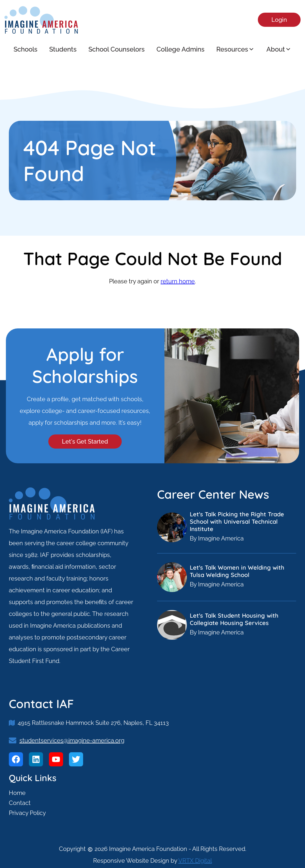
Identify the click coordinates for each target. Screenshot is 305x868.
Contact (20, 803)
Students (63, 49)
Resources (235, 49)
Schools (25, 49)
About (279, 49)
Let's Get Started (85, 442)
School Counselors (117, 49)
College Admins (180, 49)
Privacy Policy (27, 813)
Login (279, 20)
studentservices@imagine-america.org (72, 740)
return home (178, 281)
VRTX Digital (195, 861)
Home (17, 793)
